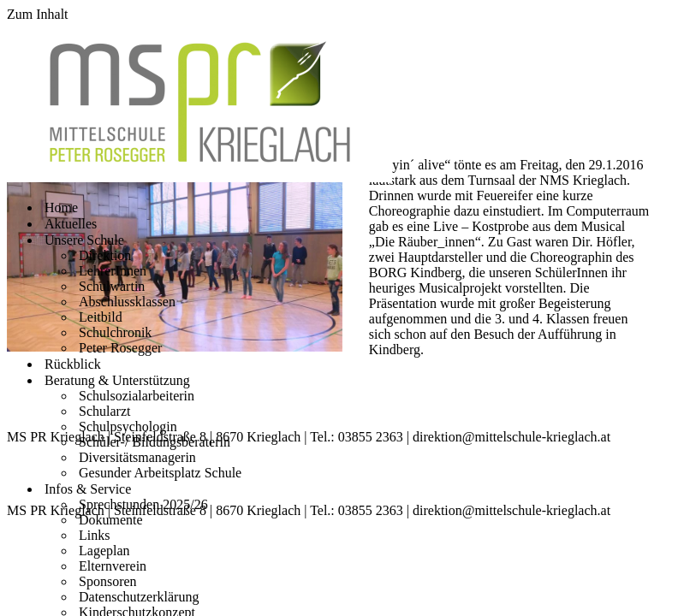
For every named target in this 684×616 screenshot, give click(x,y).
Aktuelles (71, 224)
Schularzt (104, 411)
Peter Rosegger (120, 348)
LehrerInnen (113, 271)
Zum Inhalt (38, 14)
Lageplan (104, 551)
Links (94, 535)
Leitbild (101, 317)
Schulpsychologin (128, 426)
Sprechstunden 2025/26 (143, 504)
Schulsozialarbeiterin (137, 396)
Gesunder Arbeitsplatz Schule (160, 473)
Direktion (105, 255)
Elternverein (113, 566)
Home (61, 207)
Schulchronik (115, 332)
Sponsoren (108, 581)
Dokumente (111, 520)
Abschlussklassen (127, 302)
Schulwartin (112, 286)
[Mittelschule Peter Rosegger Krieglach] (199, 178)
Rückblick (73, 364)
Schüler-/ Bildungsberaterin (155, 442)
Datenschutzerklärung (139, 597)
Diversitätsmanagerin (137, 457)
